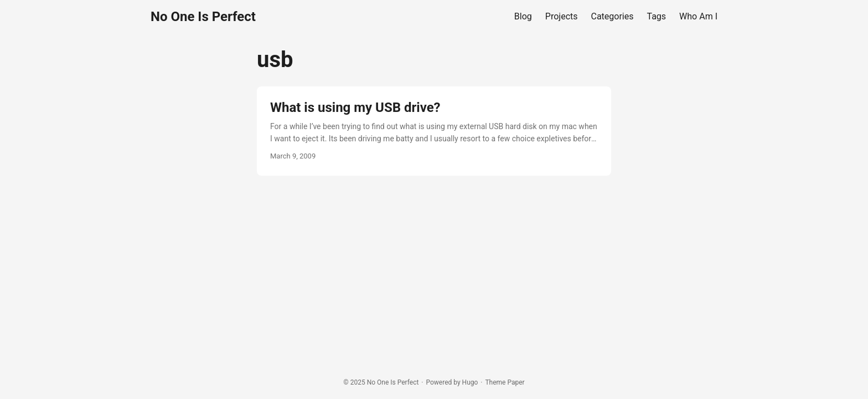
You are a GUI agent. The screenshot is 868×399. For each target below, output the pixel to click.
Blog (523, 16)
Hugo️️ (470, 382)
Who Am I (698, 16)
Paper (516, 382)
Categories (613, 16)
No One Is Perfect (203, 17)
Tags (657, 16)
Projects (562, 16)
